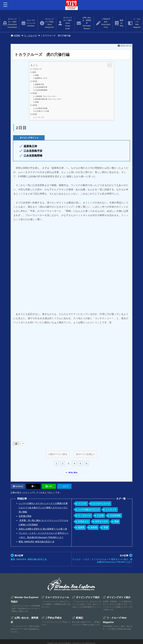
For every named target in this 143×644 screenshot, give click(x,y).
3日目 (35, 93)
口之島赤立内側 (41, 108)
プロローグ (37, 69)
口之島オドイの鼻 (42, 111)
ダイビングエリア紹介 (49, 23)
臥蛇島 (94, 527)
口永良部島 (115, 515)
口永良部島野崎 (41, 90)
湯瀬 (37, 75)
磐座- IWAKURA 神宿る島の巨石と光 (36, 542)
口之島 (100, 515)
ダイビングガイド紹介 (68, 23)
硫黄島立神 (39, 84)
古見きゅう (83, 521)
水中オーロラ (101, 521)
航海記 (121, 23)
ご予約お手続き (106, 23)
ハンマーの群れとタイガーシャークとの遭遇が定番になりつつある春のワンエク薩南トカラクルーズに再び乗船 (43, 508)
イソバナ (82, 504)
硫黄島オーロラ (41, 78)
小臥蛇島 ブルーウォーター (46, 96)
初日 (34, 72)
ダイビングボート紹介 (12, 23)
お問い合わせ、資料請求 (87, 23)
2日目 (35, 81)
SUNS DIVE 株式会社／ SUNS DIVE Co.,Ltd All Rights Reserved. (77, 643)
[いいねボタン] (16, 443)
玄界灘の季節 (25, 516)
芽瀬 (37, 102)
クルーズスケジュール (31, 23)
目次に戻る (71, 472)
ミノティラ (39, 117)
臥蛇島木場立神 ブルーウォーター (48, 99)
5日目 (35, 114)
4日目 (35, 105)
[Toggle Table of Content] (108, 65)
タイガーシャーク (101, 504)
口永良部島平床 (41, 87)
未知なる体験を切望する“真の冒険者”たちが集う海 (43, 529)
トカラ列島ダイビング (89, 510)
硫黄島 (81, 527)
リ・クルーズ (137, 23)
